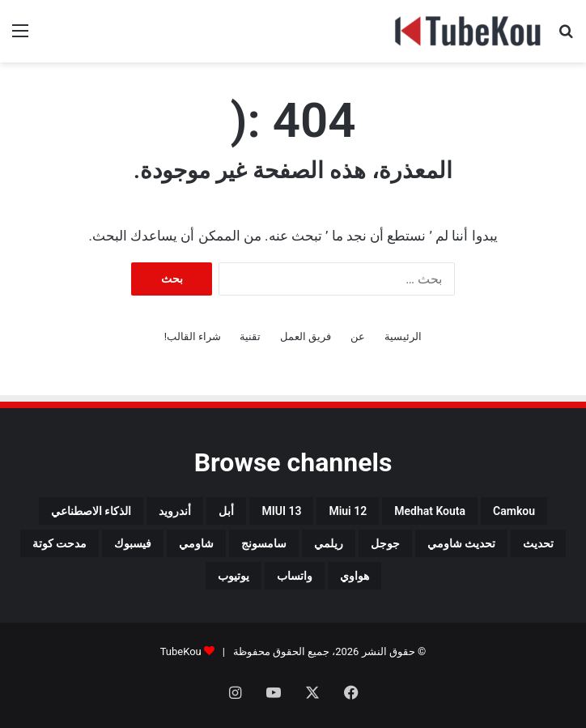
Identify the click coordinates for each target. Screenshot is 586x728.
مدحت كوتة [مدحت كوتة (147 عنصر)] (59, 543)
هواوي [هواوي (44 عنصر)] (355, 576)
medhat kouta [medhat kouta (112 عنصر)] (430, 511)
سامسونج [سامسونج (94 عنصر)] (264, 543)
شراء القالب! (193, 336)
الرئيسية (403, 336)
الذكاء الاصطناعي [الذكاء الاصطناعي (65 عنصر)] (91, 511)
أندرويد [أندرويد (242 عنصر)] (175, 511)
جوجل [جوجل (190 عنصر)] (385, 543)
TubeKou (181, 651)
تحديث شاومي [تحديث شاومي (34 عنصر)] (461, 543)
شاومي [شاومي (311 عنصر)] (196, 543)
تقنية (250, 336)
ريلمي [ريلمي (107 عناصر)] (329, 543)
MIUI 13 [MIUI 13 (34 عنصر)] (281, 511)
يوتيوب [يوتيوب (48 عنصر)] (234, 576)
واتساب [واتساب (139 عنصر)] (295, 576)
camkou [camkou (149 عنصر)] (514, 511)
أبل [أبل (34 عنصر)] (226, 511)
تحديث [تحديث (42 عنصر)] (538, 543)
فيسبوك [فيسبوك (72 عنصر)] (133, 543)
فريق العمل (306, 336)
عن (358, 336)
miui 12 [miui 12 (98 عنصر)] (348, 511)
